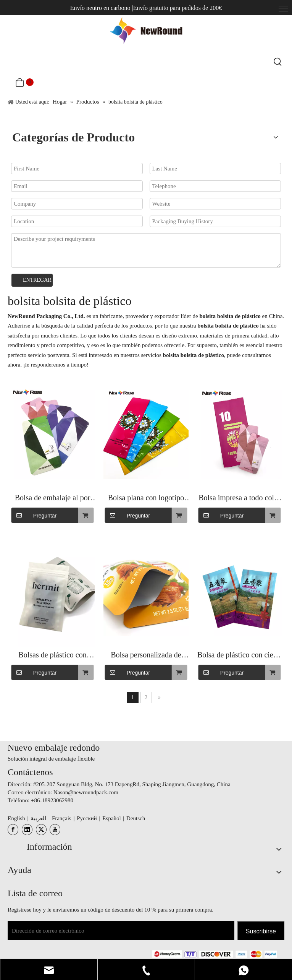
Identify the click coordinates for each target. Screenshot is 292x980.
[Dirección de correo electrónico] (121, 931)
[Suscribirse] (261, 931)
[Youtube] (55, 830)
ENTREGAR (37, 280)
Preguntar (34, 515)
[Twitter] (41, 830)
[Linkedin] (27, 830)
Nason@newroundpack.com (86, 792)
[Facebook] (13, 830)
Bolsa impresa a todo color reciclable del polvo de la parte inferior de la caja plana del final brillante (239, 499)
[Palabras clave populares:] (278, 62)
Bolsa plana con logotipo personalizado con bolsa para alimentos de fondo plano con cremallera (146, 499)
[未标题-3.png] (215, 954)
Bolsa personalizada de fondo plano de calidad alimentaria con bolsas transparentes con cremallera (146, 656)
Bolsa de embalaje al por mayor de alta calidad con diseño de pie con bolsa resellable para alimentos (52, 499)
